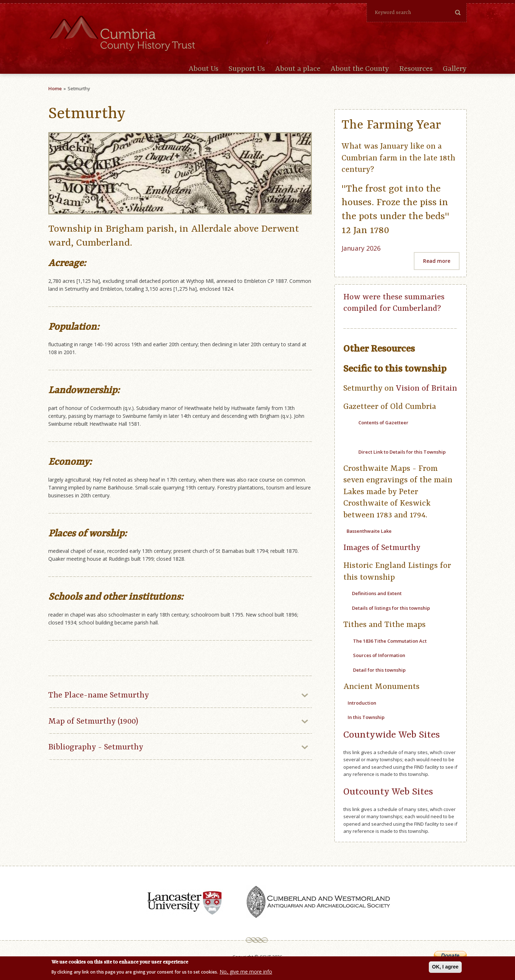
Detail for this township (379, 670)
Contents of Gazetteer (383, 423)
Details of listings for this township (390, 608)
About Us (203, 69)
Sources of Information (379, 655)
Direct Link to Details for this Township (402, 452)
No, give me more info (246, 973)
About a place (298, 69)
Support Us (247, 69)
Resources (416, 69)
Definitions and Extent (377, 593)
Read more (437, 261)
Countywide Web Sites (392, 735)
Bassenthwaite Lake (369, 531)
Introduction (362, 703)
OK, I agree (445, 967)
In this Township (366, 717)
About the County (360, 69)
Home (55, 88)
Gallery (455, 69)
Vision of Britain (426, 388)
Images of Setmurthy (382, 548)
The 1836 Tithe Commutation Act (390, 641)
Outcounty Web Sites (388, 792)
